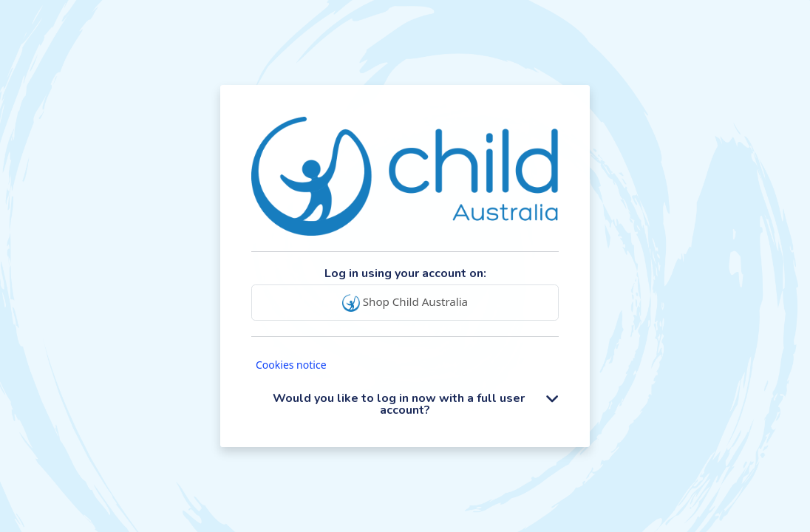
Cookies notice (291, 365)
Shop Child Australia (405, 303)
